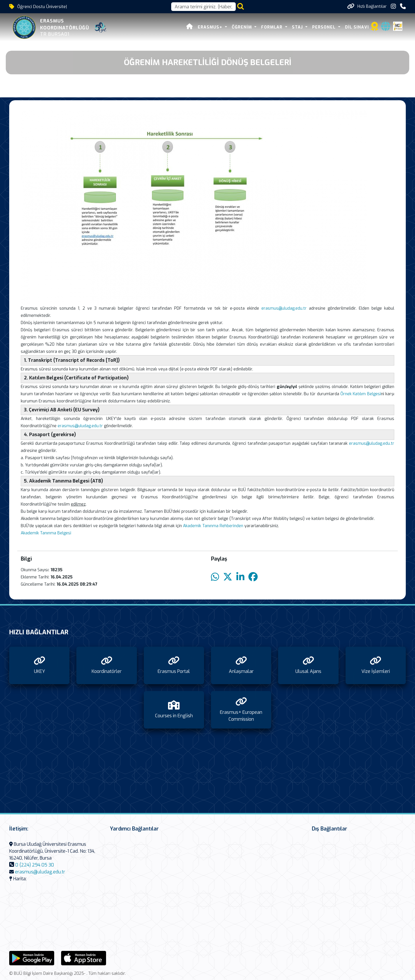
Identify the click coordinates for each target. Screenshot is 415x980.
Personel (325, 27)
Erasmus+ (211, 27)
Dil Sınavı (357, 27)
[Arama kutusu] (203, 7)
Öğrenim (243, 27)
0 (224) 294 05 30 (35, 865)
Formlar (272, 27)
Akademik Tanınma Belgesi (46, 533)
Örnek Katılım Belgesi (361, 394)
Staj (298, 27)
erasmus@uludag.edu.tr (284, 308)
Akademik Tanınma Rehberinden (213, 526)
